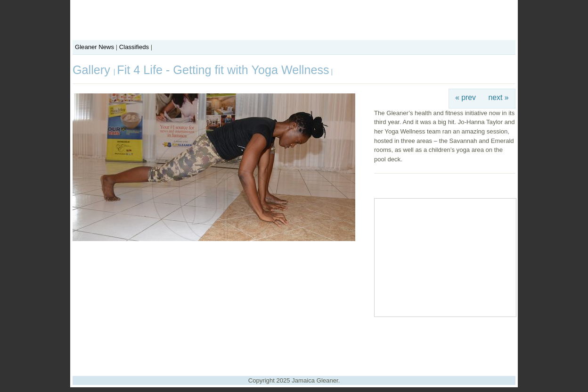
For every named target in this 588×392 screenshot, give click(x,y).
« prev (465, 97)
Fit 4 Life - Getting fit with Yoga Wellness (223, 70)
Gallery (93, 70)
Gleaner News (94, 47)
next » (499, 97)
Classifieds (134, 47)
